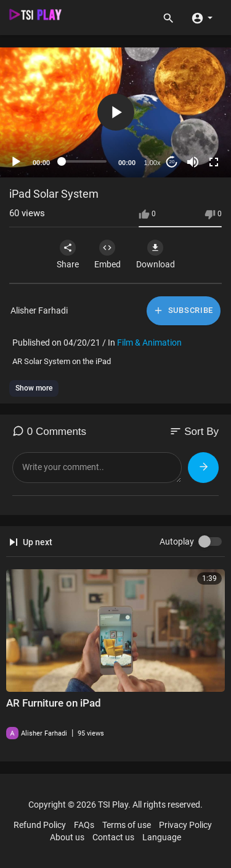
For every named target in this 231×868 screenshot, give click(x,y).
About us (67, 837)
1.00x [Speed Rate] (152, 163)
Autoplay (177, 541)
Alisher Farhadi (39, 310)
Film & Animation (149, 343)
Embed (107, 254)
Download (156, 254)
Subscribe (183, 310)
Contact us (113, 837)
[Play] (16, 162)
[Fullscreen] (214, 162)
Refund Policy (40, 825)
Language (162, 837)
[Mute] (193, 162)
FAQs (84, 825)
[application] (115, 112)
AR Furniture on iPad (54, 703)
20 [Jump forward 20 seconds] (172, 162)
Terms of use (127, 825)
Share (68, 254)
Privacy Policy (185, 825)
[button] (202, 17)
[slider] (84, 161)
